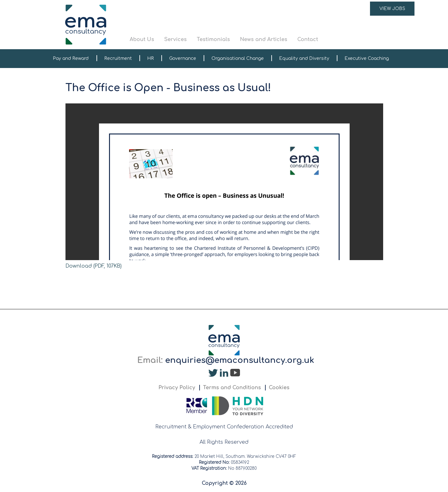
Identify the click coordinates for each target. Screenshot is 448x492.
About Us (142, 39)
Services (175, 39)
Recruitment (118, 58)
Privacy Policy (177, 388)
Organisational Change (238, 58)
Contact (308, 39)
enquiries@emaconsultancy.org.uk (240, 360)
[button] (272, 25)
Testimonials (213, 39)
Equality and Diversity (304, 58)
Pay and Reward (71, 58)
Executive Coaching (367, 58)
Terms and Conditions (232, 388)
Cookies (279, 388)
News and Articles (264, 39)
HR (151, 58)
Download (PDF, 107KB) (94, 266)
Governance (183, 58)
